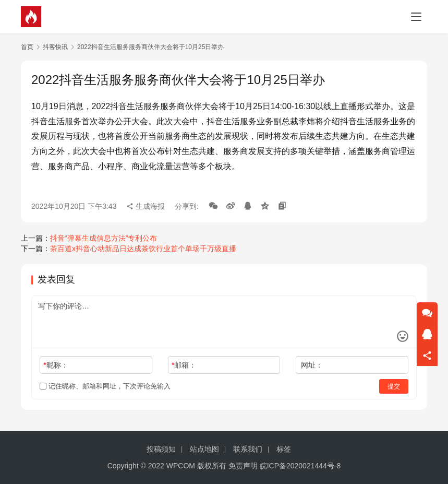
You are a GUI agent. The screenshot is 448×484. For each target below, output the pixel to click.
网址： (312, 365)
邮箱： (184, 365)
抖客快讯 (55, 47)
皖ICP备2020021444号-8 (300, 466)
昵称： (56, 365)
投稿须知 (161, 449)
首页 (27, 47)
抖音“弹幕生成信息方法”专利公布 (104, 238)
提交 (394, 386)
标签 (284, 449)
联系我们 (248, 449)
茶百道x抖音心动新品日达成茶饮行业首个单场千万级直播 (143, 249)
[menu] (416, 17)
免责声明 (243, 466)
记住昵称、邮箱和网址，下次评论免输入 (105, 386)
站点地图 (204, 449)
